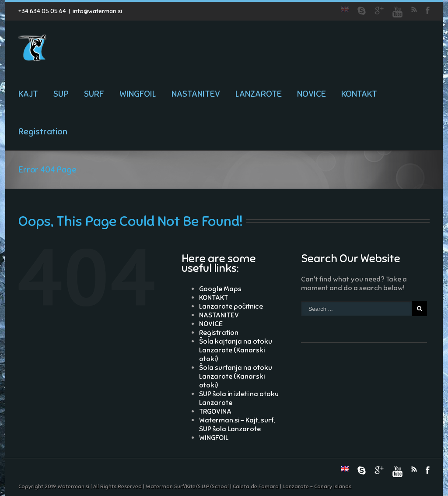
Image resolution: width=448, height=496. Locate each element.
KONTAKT (359, 94)
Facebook (428, 10)
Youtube (397, 12)
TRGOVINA (215, 412)
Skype (362, 11)
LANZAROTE (259, 94)
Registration (43, 132)
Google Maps (220, 289)
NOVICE (311, 94)
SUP (61, 94)
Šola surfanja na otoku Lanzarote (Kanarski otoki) (236, 376)
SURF (94, 94)
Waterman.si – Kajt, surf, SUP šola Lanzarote (237, 425)
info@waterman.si (97, 11)
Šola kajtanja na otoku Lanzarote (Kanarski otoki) (236, 350)
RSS (414, 9)
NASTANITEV (196, 94)
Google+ (379, 11)
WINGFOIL (138, 94)
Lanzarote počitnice (231, 306)
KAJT (28, 94)
